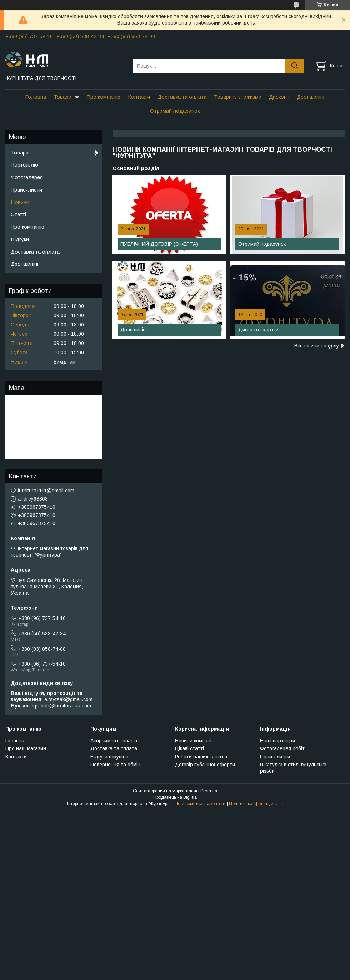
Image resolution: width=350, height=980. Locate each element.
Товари (62, 97)
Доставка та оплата (182, 97)
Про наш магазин (26, 748)
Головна (36, 97)
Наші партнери (277, 741)
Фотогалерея (27, 177)
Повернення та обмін (115, 765)
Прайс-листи (26, 190)
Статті (18, 214)
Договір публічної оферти (205, 765)
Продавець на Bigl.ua (175, 797)
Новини (20, 202)
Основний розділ (136, 168)
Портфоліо (24, 165)
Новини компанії (194, 741)
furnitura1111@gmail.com (46, 491)
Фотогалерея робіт (282, 748)
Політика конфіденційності (256, 804)
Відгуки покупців (109, 757)
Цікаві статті (189, 748)
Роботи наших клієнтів (201, 757)
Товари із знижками (238, 97)
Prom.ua (209, 791)
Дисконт (279, 97)
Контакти (139, 97)
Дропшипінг (311, 97)
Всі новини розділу (317, 346)
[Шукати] (294, 66)
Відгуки (20, 239)
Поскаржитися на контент (200, 804)
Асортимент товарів (114, 741)
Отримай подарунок (175, 111)
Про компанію (104, 97)
